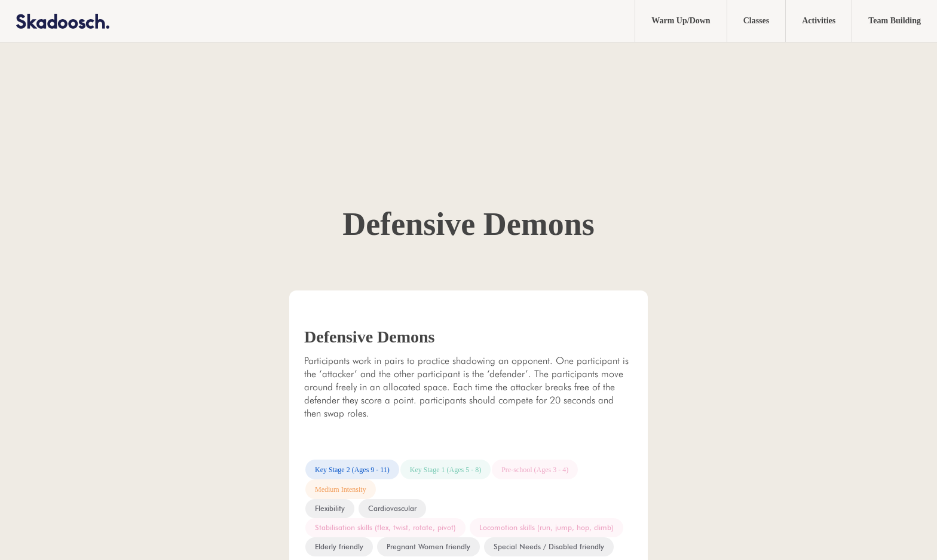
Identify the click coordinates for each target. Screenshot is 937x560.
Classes (757, 21)
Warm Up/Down (681, 21)
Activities (819, 21)
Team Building (895, 21)
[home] (55, 21)
